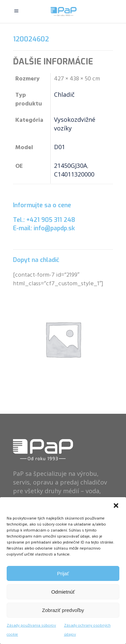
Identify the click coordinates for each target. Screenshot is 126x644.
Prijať (63, 573)
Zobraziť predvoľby (63, 610)
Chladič (64, 94)
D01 (59, 147)
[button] (116, 506)
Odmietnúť (63, 592)
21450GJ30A (70, 166)
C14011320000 (74, 174)
